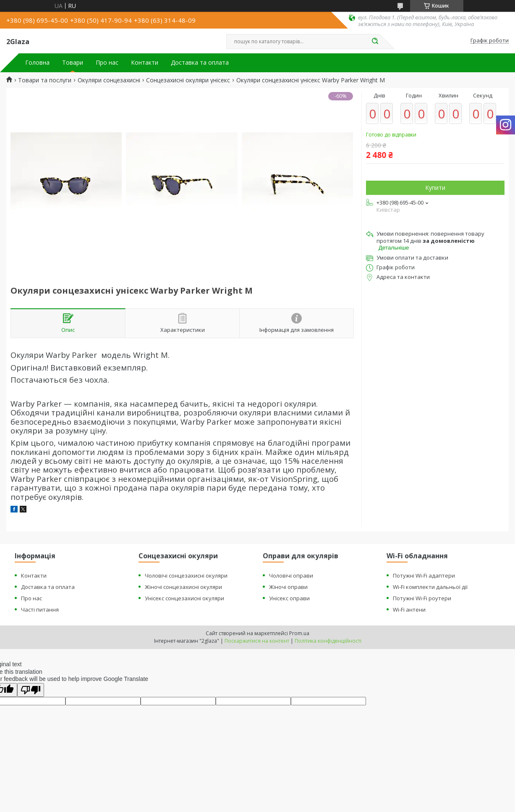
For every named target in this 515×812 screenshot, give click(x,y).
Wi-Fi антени (409, 610)
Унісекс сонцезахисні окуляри (184, 598)
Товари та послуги (45, 80)
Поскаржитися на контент (257, 641)
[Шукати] (375, 42)
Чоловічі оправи (291, 575)
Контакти (145, 63)
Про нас (107, 63)
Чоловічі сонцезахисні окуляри (186, 575)
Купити (435, 188)
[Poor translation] (31, 690)
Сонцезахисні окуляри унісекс (188, 80)
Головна (37, 63)
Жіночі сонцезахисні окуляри (183, 587)
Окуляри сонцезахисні (109, 80)
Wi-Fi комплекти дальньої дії (430, 587)
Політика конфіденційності (328, 641)
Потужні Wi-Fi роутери (422, 598)
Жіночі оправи (288, 587)
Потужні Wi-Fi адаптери (424, 575)
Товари (73, 63)
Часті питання (40, 610)
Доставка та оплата (200, 63)
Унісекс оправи (289, 598)
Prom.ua (299, 633)
